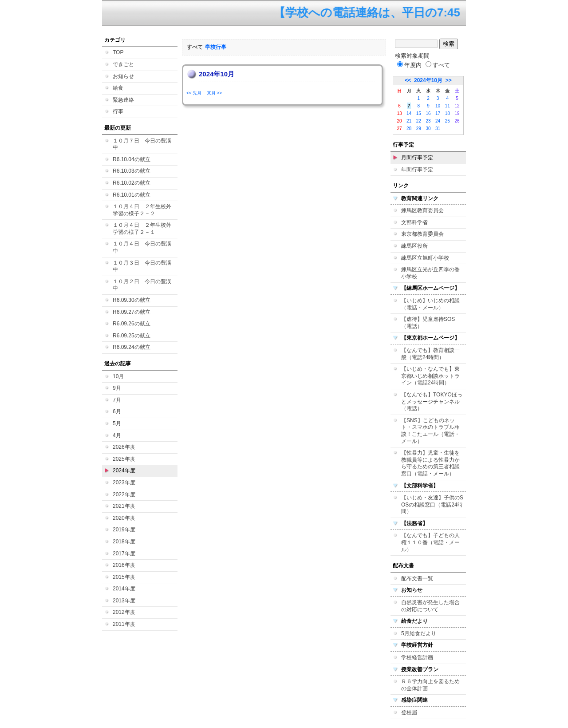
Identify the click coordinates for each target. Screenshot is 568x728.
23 (428, 121)
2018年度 (124, 542)
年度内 (409, 65)
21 (409, 121)
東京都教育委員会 (422, 234)
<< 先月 (194, 93)
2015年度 (124, 577)
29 (419, 129)
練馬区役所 (414, 246)
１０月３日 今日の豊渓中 (142, 266)
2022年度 (124, 495)
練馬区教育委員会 (422, 210)
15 (419, 113)
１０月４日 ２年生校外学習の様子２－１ (142, 229)
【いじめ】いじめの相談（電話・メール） (430, 304)
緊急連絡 (123, 100)
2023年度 (124, 483)
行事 (118, 111)
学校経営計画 (417, 657)
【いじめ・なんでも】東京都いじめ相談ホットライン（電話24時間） (430, 376)
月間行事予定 (417, 158)
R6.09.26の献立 (132, 324)
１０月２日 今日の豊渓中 (142, 285)
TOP (118, 52)
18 (448, 113)
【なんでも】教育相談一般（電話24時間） (430, 354)
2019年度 (124, 530)
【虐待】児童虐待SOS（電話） (428, 323)
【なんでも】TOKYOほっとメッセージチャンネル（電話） (432, 402)
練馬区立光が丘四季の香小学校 (430, 273)
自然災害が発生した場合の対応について (430, 606)
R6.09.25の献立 (132, 336)
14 (409, 113)
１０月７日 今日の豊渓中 (142, 144)
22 (419, 121)
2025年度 (124, 459)
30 (428, 129)
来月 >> (214, 93)
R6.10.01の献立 (132, 195)
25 (448, 121)
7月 (117, 400)
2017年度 (124, 554)
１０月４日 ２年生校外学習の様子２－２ (142, 210)
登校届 (409, 712)
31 (438, 129)
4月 (117, 435)
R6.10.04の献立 (132, 159)
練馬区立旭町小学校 (425, 258)
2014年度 (124, 589)
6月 (117, 411)
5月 (117, 423)
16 (428, 113)
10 (438, 106)
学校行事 (216, 47)
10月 (118, 376)
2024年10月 (428, 80)
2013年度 (124, 601)
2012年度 (124, 612)
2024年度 (124, 471)
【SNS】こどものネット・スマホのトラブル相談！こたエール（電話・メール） (430, 431)
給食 (118, 88)
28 (409, 129)
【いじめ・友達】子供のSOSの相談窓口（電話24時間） (432, 504)
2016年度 (124, 565)
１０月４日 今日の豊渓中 (142, 247)
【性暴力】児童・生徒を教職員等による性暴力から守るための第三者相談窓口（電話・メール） (430, 463)
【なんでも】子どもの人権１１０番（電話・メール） (430, 542)
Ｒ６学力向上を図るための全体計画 (430, 685)
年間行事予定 (417, 170)
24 (438, 121)
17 (438, 113)
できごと (123, 64)
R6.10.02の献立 (132, 183)
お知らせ (123, 76)
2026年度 (124, 447)
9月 (117, 388)
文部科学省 (414, 222)
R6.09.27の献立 (132, 312)
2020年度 (124, 518)
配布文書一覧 (417, 578)
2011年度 (124, 624)
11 (448, 106)
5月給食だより (419, 633)
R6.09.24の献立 (132, 347)
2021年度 (124, 506)
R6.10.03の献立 (132, 171)
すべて (438, 65)
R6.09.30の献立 (132, 300)
